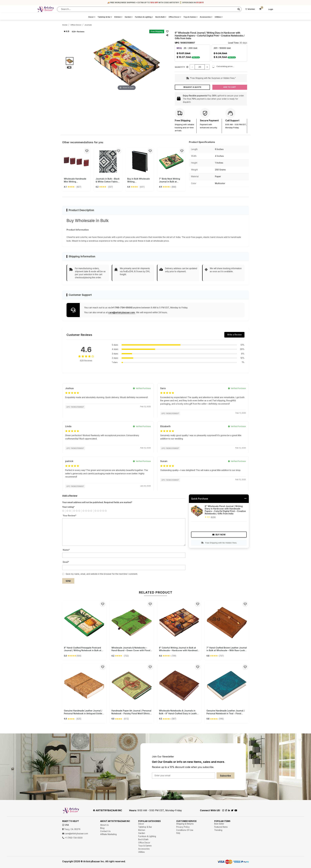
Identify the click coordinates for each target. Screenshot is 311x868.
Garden (129, 17)
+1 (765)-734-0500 (72, 838)
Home (65, 25)
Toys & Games (190, 17)
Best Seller (219, 824)
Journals (88, 25)
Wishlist (250, 9)
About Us (104, 825)
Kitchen (118, 17)
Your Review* (70, 516)
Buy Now (219, 535)
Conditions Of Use (185, 830)
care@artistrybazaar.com (122, 312)
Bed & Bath (161, 17)
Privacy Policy (183, 827)
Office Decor (175, 17)
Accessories (206, 17)
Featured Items (221, 827)
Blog (102, 828)
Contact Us (105, 831)
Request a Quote (192, 87)
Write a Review (234, 335)
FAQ (178, 833)
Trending (218, 830)
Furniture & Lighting (144, 17)
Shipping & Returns (185, 824)
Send (68, 581)
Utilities (219, 17)
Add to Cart (230, 87)
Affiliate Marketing (108, 834)
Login (271, 9)
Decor (92, 17)
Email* (66, 562)
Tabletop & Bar (105, 17)
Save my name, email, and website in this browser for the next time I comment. (102, 574)
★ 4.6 (66, 31)
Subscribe (225, 776)
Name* (66, 550)
